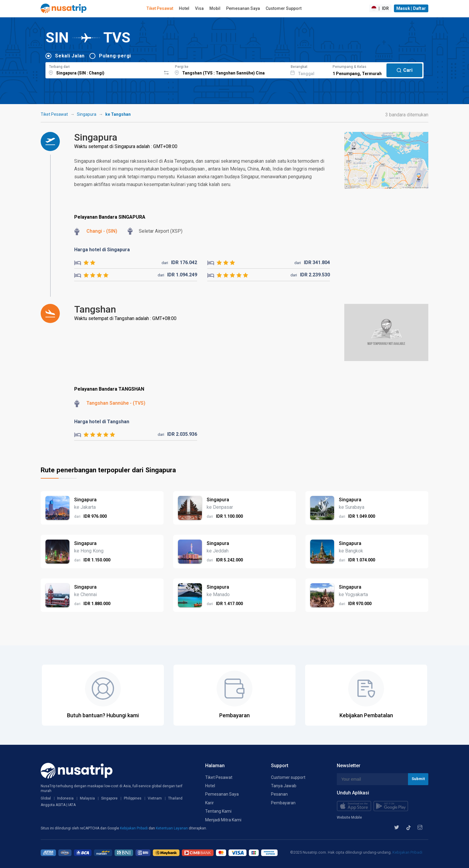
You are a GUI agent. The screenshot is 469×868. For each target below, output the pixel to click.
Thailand (175, 798)
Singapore (109, 798)
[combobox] (103, 69)
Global (46, 798)
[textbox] (103, 69)
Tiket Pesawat (160, 8)
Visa (199, 8)
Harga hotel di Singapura (102, 250)
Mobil (215, 8)
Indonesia (65, 798)
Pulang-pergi (115, 56)
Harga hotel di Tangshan (102, 422)
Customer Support (284, 8)
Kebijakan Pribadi (134, 828)
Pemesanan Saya (243, 8)
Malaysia (87, 798)
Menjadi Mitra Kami (223, 820)
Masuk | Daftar (411, 8)
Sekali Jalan (70, 56)
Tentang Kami (218, 811)
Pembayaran (283, 803)
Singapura (87, 114)
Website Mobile (349, 817)
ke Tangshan (118, 114)
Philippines (133, 798)
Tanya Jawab (284, 786)
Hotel (184, 8)
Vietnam (155, 798)
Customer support (288, 777)
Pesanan (279, 794)
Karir (210, 803)
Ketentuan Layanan (172, 828)
